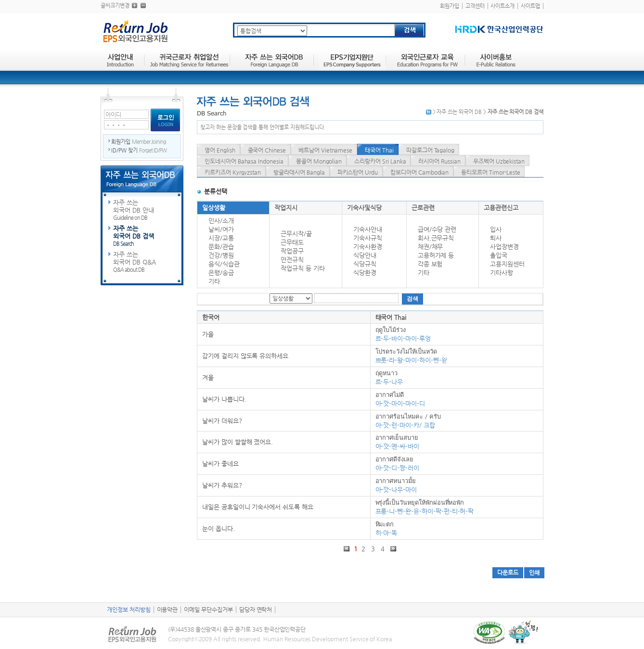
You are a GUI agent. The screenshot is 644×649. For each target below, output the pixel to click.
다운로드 (508, 573)
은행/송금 (221, 273)
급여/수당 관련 (437, 229)
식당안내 (365, 255)
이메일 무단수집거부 (208, 610)
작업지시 (286, 208)
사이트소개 (502, 6)
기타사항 (502, 273)
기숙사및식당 (364, 208)
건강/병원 (221, 255)
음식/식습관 (224, 264)
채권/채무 (431, 247)
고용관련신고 (501, 208)
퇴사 (496, 238)
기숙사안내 (368, 229)
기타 (214, 281)
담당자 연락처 (256, 610)
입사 (496, 229)
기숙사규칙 (368, 238)
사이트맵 (530, 6)
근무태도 (292, 242)
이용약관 (167, 610)
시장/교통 (221, 238)
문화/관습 (221, 247)
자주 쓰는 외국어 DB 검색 (148, 236)
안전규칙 (292, 260)
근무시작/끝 (296, 234)
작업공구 (292, 251)
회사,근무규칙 (436, 238)
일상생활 (214, 208)
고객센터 (475, 6)
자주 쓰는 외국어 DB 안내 (148, 210)
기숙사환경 (368, 247)
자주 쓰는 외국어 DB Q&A (148, 262)
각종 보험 (430, 264)
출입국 (499, 255)
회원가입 (450, 6)
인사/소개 (221, 221)
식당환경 (365, 273)
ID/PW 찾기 (139, 150)
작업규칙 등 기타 (303, 268)
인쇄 (534, 573)
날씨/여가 (221, 229)
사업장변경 (504, 247)
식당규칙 (365, 264)
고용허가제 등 (436, 255)
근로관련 (423, 208)
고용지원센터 (507, 264)
